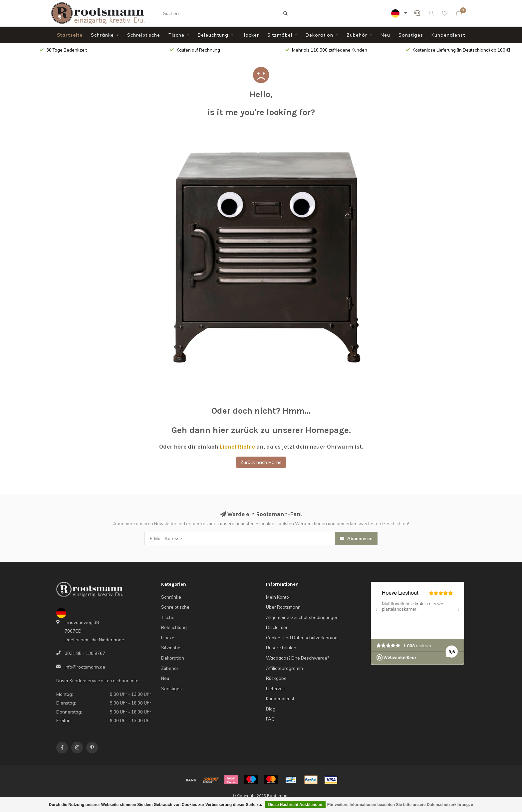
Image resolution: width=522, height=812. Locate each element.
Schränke (102, 35)
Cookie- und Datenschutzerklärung (302, 638)
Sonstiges (411, 35)
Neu (385, 35)
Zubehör (357, 35)
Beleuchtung (213, 35)
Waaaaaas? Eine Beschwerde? (297, 658)
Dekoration (319, 35)
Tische (176, 35)
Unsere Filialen (281, 648)
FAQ (270, 719)
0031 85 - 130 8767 (85, 653)
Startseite (70, 35)
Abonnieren (356, 538)
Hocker (250, 35)
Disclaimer (277, 627)
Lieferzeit (275, 689)
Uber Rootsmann (283, 607)
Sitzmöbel (280, 35)
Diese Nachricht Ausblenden (295, 805)
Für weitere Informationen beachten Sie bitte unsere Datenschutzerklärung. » (400, 805)
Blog (271, 709)
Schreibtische (144, 35)
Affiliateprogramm (284, 668)
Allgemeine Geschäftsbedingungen (302, 617)
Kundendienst (448, 35)
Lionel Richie (237, 447)
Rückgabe (276, 678)
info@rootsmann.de (85, 667)
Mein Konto (277, 597)
